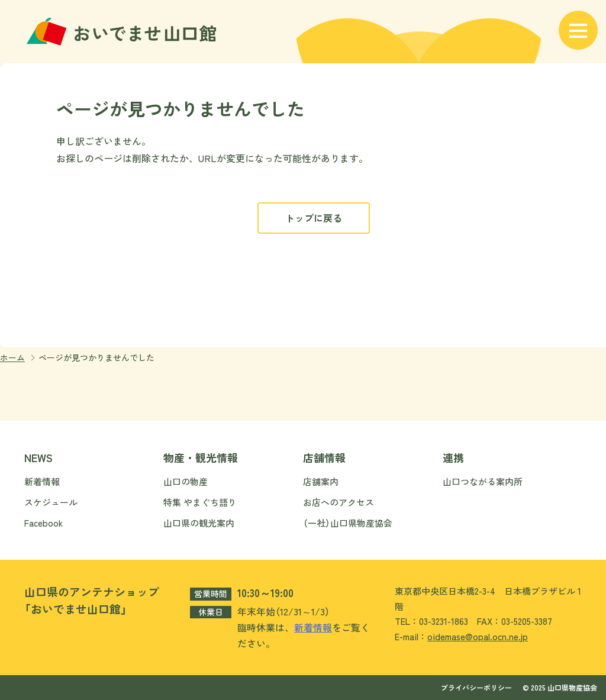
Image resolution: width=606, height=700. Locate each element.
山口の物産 (186, 481)
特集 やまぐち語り (200, 502)
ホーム (12, 357)
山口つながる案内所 (483, 481)
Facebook (43, 523)
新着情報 (42, 481)
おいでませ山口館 (123, 32)
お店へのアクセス (339, 502)
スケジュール (51, 502)
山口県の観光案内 (199, 523)
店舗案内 (321, 481)
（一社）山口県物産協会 (348, 523)
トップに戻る (314, 218)
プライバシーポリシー (476, 687)
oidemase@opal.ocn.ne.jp (478, 636)
